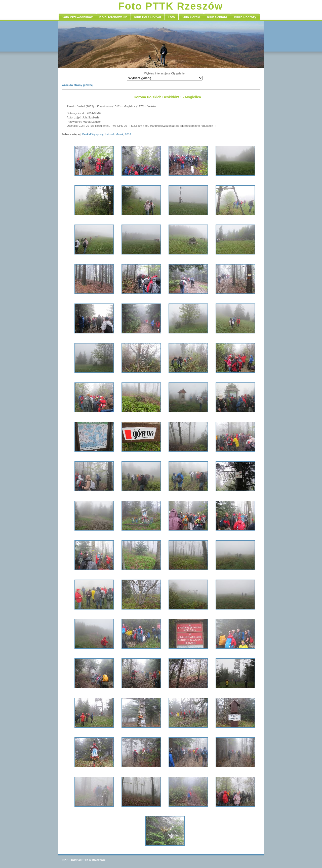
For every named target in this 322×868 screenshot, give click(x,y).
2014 (128, 134)
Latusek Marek (114, 134)
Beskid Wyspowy (93, 134)
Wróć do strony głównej (78, 85)
